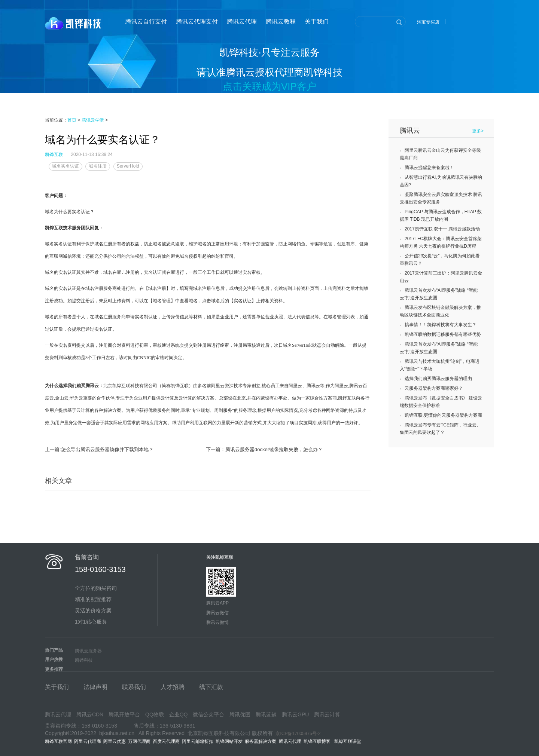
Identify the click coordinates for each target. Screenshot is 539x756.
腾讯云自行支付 (146, 22)
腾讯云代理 (242, 22)
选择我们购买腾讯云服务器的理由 (438, 379)
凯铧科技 (84, 660)
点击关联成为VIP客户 (269, 86)
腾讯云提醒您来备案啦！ (429, 168)
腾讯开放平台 (124, 714)
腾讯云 (410, 131)
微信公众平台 (208, 714)
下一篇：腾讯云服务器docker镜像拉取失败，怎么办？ (264, 449)
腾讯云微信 (217, 613)
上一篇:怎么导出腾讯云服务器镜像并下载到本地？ (99, 449)
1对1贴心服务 (91, 622)
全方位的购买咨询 (96, 588)
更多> (478, 131)
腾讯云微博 (217, 622)
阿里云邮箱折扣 (198, 741)
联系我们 (134, 687)
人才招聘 (173, 687)
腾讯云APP (217, 603)
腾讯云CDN (90, 714)
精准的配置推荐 (93, 599)
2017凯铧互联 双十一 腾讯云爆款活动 (442, 229)
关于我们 (317, 22)
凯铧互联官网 (58, 741)
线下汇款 (211, 687)
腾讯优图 (240, 714)
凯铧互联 (54, 154)
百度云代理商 (166, 741)
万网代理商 (139, 741)
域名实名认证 (66, 166)
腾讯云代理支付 (197, 22)
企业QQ (179, 714)
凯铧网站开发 (229, 741)
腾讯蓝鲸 (266, 714)
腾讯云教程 (281, 22)
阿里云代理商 (88, 741)
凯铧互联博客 (319, 741)
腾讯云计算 (327, 714)
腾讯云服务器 (88, 651)
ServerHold (128, 166)
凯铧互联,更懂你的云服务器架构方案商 (443, 415)
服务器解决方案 (262, 741)
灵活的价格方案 (93, 610)
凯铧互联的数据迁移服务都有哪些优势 (443, 334)
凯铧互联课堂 (349, 741)
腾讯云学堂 (93, 120)
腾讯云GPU (295, 714)
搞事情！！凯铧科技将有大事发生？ (441, 325)
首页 (72, 120)
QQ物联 (155, 714)
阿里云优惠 (115, 741)
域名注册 (98, 166)
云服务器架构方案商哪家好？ (434, 388)
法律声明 (95, 687)
